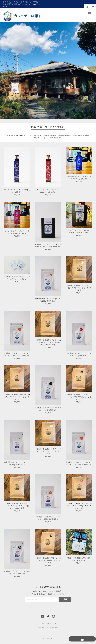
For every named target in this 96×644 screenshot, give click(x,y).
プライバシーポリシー (48, 624)
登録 (65, 599)
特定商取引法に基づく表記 (48, 628)
